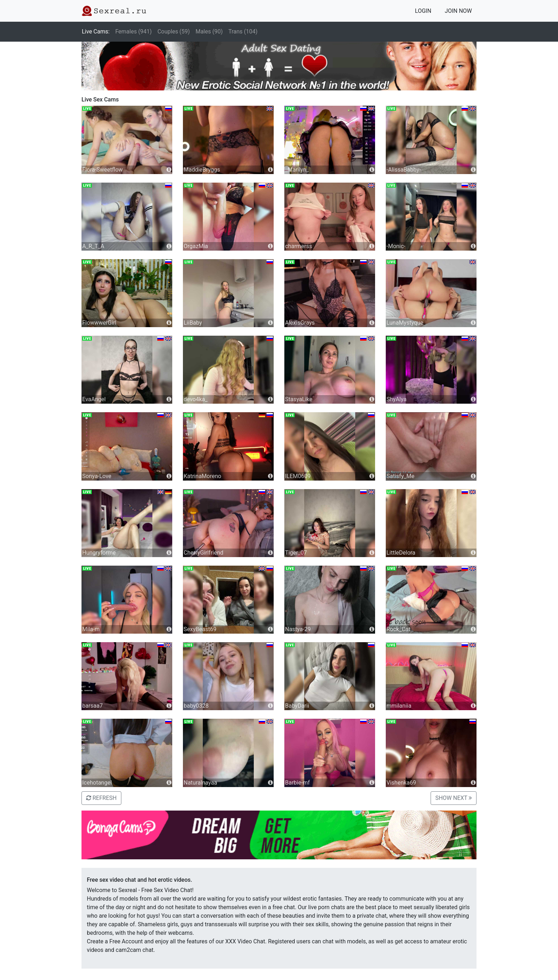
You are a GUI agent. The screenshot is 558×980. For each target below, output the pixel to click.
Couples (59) (173, 32)
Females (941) (134, 32)
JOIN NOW (458, 11)
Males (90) (209, 32)
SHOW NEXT (454, 798)
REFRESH (101, 798)
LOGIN (423, 11)
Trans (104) (243, 32)
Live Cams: (96, 32)
